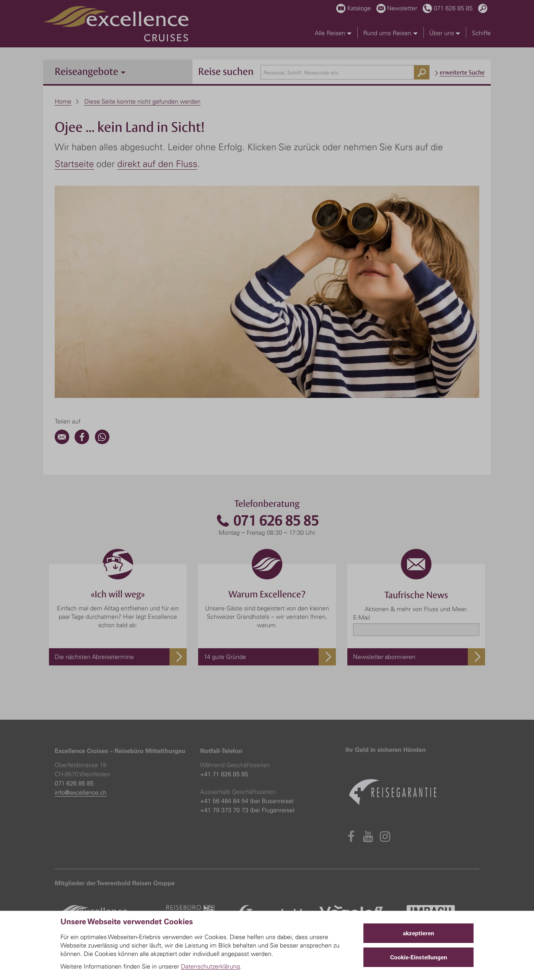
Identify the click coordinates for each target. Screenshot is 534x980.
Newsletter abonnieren (384, 657)
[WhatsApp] (102, 442)
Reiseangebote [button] (90, 71)
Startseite (74, 164)
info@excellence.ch (81, 792)
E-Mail (361, 617)
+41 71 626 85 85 (224, 774)
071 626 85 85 (267, 521)
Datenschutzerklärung (211, 966)
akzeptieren (418, 933)
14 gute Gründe (225, 657)
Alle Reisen (333, 33)
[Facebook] (82, 442)
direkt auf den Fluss (157, 164)
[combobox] (345, 72)
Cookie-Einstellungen (419, 957)
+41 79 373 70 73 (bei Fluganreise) (247, 810)
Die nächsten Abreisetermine (94, 657)
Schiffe (481, 33)
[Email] (62, 442)
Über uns (445, 33)
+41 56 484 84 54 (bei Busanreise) (247, 801)
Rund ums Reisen (390, 33)
